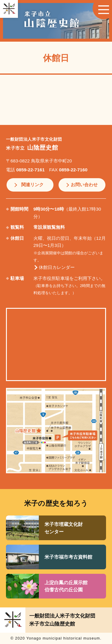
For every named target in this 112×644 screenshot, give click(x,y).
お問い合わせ (84, 185)
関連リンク (32, 185)
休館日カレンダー (57, 267)
